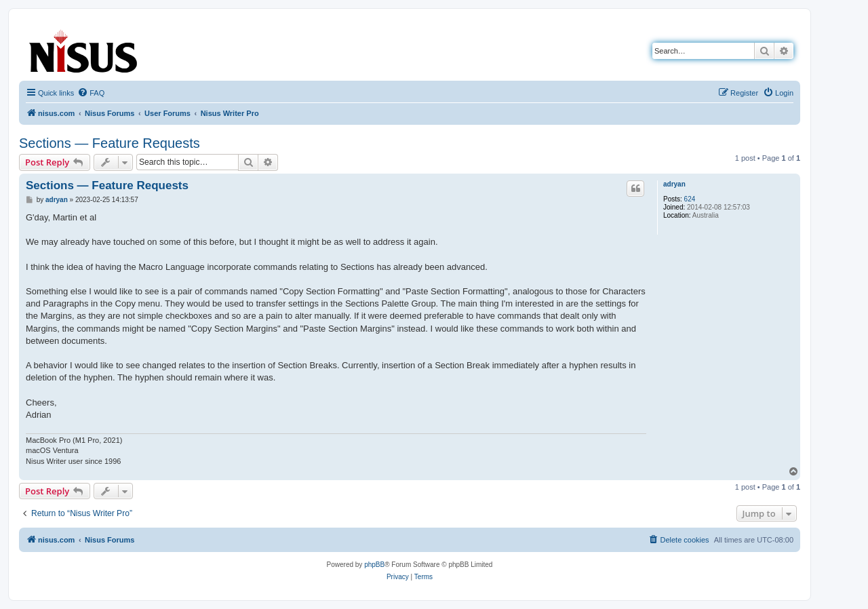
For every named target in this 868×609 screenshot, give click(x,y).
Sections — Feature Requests (110, 143)
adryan (674, 184)
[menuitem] (91, 93)
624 (690, 199)
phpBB (374, 565)
